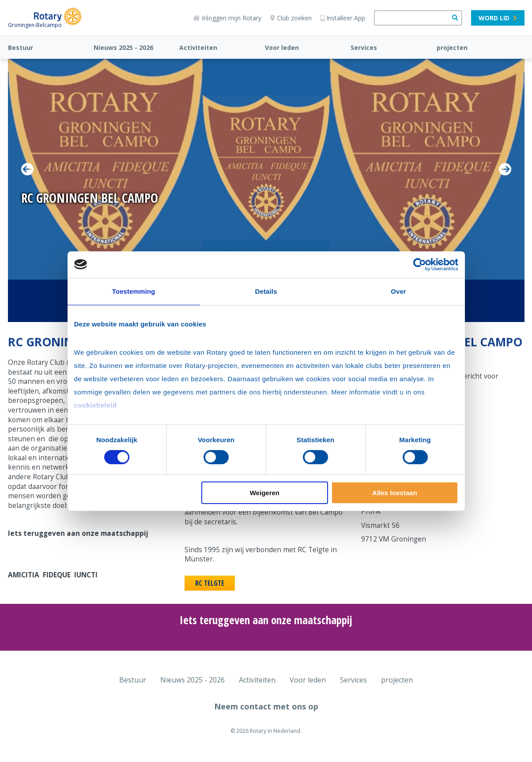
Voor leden (282, 47)
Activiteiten (198, 47)
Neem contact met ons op (266, 706)
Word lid (498, 18)
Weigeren (265, 493)
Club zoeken (291, 18)
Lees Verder (60, 220)
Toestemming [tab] (134, 291)
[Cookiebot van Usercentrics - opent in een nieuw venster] (420, 264)
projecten (452, 47)
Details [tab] (266, 291)
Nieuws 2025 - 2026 (123, 47)
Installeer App (343, 18)
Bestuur (21, 47)
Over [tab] (398, 291)
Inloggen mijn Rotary (227, 18)
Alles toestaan (395, 493)
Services (364, 47)
